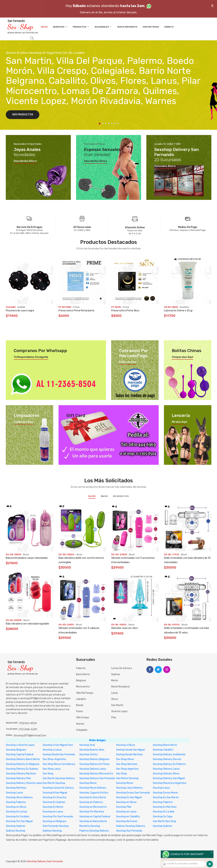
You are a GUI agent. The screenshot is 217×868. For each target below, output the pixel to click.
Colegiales (82, 730)
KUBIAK (21, 307)
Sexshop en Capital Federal (95, 817)
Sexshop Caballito (163, 750)
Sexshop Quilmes (16, 826)
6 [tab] (115, 123)
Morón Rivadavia (120, 687)
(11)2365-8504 (28, 723)
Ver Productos (23, 115)
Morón (115, 680)
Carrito (169, 27)
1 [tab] (100, 124)
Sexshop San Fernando (129, 831)
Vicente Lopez (119, 711)
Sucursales (103, 27)
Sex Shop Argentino (127, 769)
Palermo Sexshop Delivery (94, 831)
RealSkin (185, 307)
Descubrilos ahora (25, 161)
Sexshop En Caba (163, 817)
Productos (81, 27)
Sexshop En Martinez (165, 807)
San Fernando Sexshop (56, 826)
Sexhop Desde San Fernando (59, 754)
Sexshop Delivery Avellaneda (169, 754)
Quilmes (116, 674)
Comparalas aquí (182, 357)
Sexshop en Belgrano (55, 821)
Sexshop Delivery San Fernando (97, 778)
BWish (104, 496)
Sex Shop (48, 774)
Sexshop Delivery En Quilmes (22, 769)
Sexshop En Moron (53, 807)
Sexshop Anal (87, 745)
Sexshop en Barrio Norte (93, 821)
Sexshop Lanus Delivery (129, 788)
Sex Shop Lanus (52, 769)
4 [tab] (109, 123)
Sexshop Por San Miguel (19, 821)
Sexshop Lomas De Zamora (58, 788)
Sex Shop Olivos (125, 759)
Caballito (81, 699)
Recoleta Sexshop (90, 826)
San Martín (117, 705)
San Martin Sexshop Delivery (59, 778)
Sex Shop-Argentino (54, 759)
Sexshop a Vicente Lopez (20, 745)
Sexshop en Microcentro (93, 807)
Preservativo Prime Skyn (125, 311)
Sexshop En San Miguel (129, 797)
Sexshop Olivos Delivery (19, 797)
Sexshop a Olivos (126, 745)
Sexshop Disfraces (127, 821)
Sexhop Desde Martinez (129, 754)
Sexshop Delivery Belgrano (94, 759)
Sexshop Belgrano (16, 750)
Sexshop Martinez (16, 788)
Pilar (114, 717)
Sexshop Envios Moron (165, 793)
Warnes (80, 724)
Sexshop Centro (89, 754)
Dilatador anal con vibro (124, 628)
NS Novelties (121, 496)
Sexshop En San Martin (166, 797)
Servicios (60, 27)
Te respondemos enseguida (31, 357)
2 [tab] (103, 123)
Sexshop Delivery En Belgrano (23, 764)
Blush (92, 496)
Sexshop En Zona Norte (93, 797)
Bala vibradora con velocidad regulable (27, 624)
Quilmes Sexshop (16, 831)
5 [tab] (112, 123)
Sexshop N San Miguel (55, 793)
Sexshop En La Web (164, 812)
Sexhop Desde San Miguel (130, 750)
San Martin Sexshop (127, 778)
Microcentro (83, 687)
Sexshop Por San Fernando (58, 817)
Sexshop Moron (88, 783)
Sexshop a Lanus (52, 750)
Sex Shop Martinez (127, 764)
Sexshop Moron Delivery (93, 788)
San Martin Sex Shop (165, 821)
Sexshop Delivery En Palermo (169, 764)
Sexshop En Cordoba (18, 817)
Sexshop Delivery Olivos (166, 774)
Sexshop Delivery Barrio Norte (23, 759)
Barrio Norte (83, 674)
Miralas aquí (179, 422)
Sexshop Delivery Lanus (93, 769)
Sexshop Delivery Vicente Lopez (24, 783)
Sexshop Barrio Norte (165, 745)
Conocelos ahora (165, 166)
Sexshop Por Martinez (92, 812)
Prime (76, 307)
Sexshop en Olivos (126, 802)
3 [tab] (106, 123)
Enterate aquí (128, 362)
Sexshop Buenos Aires (92, 750)
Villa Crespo (83, 717)
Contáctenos (151, 27)
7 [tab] (118, 123)
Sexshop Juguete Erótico (94, 793)
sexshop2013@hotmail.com (30, 736)
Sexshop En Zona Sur (55, 797)
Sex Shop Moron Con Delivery (59, 764)
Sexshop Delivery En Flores (95, 764)
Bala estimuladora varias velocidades (27, 558)
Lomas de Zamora (122, 668)
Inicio (44, 27)
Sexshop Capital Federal (20, 754)
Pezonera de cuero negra (20, 311)
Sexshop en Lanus (53, 812)
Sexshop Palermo (16, 802)
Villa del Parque (85, 693)
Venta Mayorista (127, 27)
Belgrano (81, 680)
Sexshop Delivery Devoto (167, 759)
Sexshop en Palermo (91, 802)
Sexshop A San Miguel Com (58, 745)
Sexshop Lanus (161, 788)
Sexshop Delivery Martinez (21, 774)
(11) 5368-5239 (28, 729)
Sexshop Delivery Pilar (18, 778)
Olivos (115, 699)
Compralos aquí (24, 422)
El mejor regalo (76, 422)
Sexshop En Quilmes (54, 802)
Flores (80, 711)
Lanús (115, 693)
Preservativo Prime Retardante (76, 311)
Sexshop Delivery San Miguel (169, 778)
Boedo (80, 705)
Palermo (81, 668)
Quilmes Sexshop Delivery (131, 826)
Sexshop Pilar (124, 807)
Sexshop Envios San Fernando (133, 793)
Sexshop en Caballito (128, 817)
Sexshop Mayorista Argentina (170, 783)
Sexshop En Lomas (17, 812)
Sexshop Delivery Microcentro (96, 774)
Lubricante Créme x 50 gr (178, 311)
